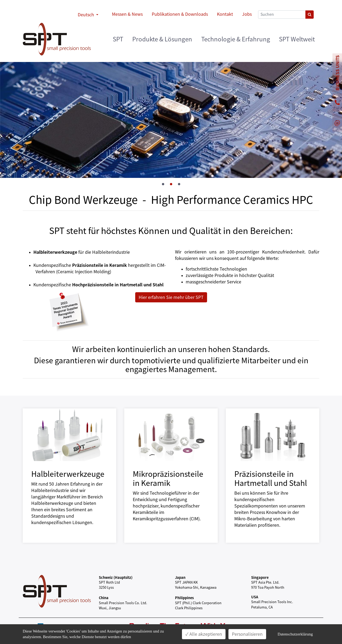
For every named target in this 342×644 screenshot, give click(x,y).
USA (255, 597)
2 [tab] (171, 184)
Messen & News (127, 14)
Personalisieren (247, 634)
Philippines (184, 598)
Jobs (247, 14)
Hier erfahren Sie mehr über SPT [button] (171, 297)
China (104, 598)
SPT (118, 39)
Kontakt (225, 14)
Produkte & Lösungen (162, 39)
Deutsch (86, 15)
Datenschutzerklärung (295, 634)
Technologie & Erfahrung (236, 39)
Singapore (260, 577)
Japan (180, 577)
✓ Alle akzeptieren (204, 634)
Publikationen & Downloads (180, 14)
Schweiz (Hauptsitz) (116, 577)
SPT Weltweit (297, 39)
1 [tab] (163, 184)
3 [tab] (179, 184)
